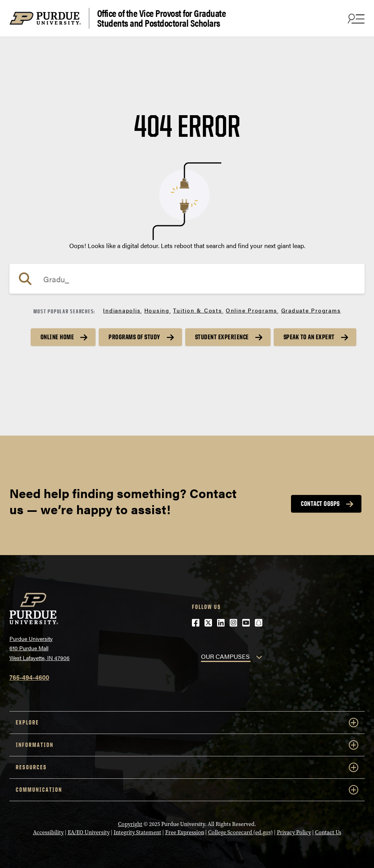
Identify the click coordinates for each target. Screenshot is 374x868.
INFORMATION (187, 745)
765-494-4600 (29, 677)
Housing (157, 310)
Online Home (57, 337)
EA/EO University (89, 832)
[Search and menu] (355, 18)
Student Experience (222, 337)
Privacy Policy (294, 832)
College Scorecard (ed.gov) (240, 832)
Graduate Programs (311, 310)
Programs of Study (134, 337)
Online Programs (251, 310)
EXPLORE (187, 723)
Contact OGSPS (320, 504)
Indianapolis (122, 310)
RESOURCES (187, 767)
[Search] (187, 279)
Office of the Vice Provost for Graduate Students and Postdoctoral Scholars (162, 18)
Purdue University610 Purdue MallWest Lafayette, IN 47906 (40, 648)
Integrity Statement (137, 832)
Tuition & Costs (197, 310)
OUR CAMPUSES (225, 656)
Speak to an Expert (309, 337)
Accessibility (48, 832)
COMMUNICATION (187, 790)
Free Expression (185, 832)
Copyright (130, 824)
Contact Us (328, 832)
